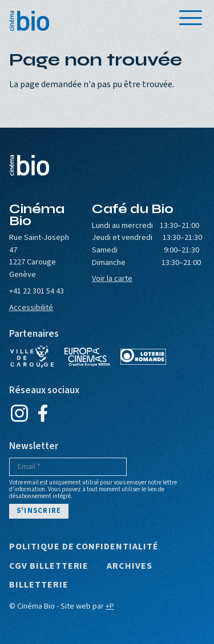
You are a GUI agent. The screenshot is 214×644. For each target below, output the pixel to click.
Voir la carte (112, 278)
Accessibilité (31, 307)
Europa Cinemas (87, 357)
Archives (130, 566)
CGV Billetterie (49, 566)
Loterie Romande (143, 357)
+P (110, 606)
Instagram (19, 413)
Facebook (43, 413)
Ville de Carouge (32, 357)
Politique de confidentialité (84, 547)
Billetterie (39, 585)
